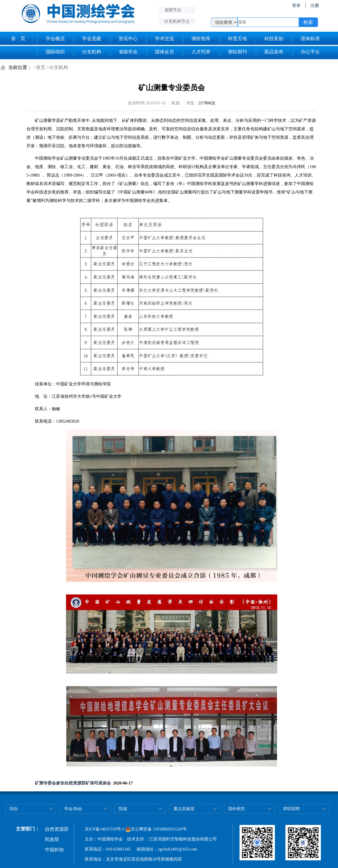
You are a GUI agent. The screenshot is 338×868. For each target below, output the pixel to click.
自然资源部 (57, 829)
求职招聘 (291, 809)
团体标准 (306, 39)
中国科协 (54, 850)
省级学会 (123, 53)
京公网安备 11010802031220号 (156, 829)
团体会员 (160, 53)
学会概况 (51, 39)
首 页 (18, 39)
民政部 (52, 839)
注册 (315, 5)
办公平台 (306, 53)
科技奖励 (269, 39)
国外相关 (237, 809)
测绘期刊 (233, 53)
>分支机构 (57, 67)
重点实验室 (184, 809)
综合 (14, 809)
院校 (123, 809)
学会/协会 (73, 809)
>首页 (39, 67)
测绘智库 (196, 39)
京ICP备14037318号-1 (105, 829)
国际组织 (51, 53)
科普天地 (233, 39)
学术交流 (160, 39)
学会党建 (87, 39)
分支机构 (87, 53)
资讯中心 (123, 39)
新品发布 (269, 53)
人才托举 (196, 53)
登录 (296, 5)
